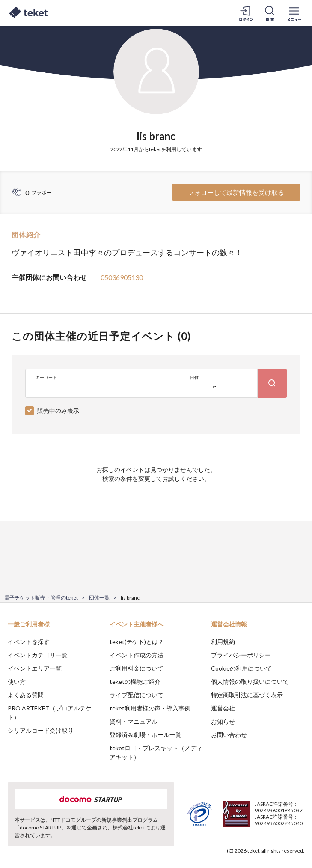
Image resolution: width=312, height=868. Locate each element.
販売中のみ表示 (58, 410)
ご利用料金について (137, 668)
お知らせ (223, 721)
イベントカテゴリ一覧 (38, 655)
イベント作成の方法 (137, 655)
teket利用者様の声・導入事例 (150, 708)
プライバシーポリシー (241, 655)
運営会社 (223, 708)
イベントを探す (29, 642)
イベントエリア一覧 (35, 668)
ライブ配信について (137, 695)
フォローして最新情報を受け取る (236, 192)
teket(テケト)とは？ (137, 642)
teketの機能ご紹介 (135, 682)
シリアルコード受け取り (41, 730)
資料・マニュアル (134, 721)
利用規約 (223, 642)
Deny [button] (239, 826)
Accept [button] (282, 825)
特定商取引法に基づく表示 (247, 695)
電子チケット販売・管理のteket (41, 598)
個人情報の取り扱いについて (250, 682)
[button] (12, 836)
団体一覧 (99, 598)
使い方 (17, 682)
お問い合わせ (229, 735)
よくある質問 (26, 695)
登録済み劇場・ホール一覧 (146, 735)
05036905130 (122, 277)
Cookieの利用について (241, 668)
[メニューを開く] (294, 13)
